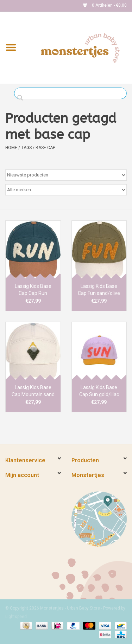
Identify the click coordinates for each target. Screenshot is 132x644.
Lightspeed (16, 617)
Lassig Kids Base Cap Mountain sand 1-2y (33, 391)
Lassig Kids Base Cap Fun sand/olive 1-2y (99, 290)
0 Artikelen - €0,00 (105, 5)
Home (11, 148)
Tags (26, 148)
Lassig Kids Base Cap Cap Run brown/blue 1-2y (33, 290)
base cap (45, 148)
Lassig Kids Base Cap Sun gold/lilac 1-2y (99, 391)
